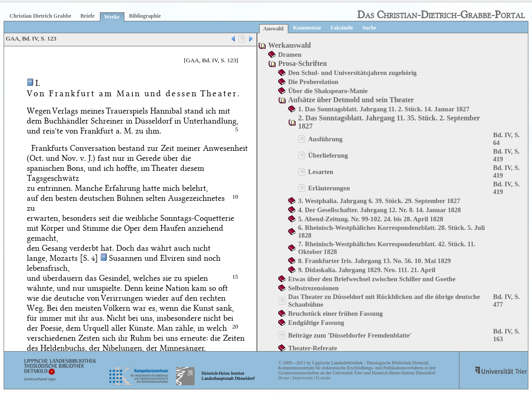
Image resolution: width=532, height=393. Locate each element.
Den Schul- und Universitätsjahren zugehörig (352, 73)
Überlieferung (328, 155)
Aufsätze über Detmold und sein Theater (351, 100)
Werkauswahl (290, 45)
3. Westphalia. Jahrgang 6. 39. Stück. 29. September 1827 (379, 201)
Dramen (290, 55)
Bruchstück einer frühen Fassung (336, 313)
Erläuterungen (329, 188)
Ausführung (325, 139)
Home (284, 378)
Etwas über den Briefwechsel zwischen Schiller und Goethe (372, 279)
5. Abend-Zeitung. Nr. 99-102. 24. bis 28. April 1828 (371, 219)
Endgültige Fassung (316, 323)
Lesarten (321, 172)
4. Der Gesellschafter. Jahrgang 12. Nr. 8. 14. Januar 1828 (380, 210)
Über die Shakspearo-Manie (328, 91)
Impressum (302, 378)
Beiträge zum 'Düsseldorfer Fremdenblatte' (350, 335)
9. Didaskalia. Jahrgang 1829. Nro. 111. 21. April (367, 270)
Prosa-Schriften (303, 63)
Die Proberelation (313, 82)
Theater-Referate (313, 348)
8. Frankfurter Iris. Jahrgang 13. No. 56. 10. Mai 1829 (374, 261)
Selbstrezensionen (313, 288)
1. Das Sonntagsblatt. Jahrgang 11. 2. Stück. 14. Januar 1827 (384, 109)
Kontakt (323, 378)
